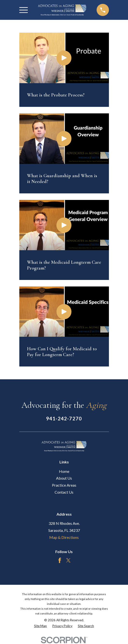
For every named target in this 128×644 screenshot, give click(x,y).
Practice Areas (64, 485)
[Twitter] (68, 560)
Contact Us (64, 492)
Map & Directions (64, 537)
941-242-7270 (64, 418)
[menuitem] (40, 626)
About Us (64, 478)
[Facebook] (60, 560)
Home (64, 471)
